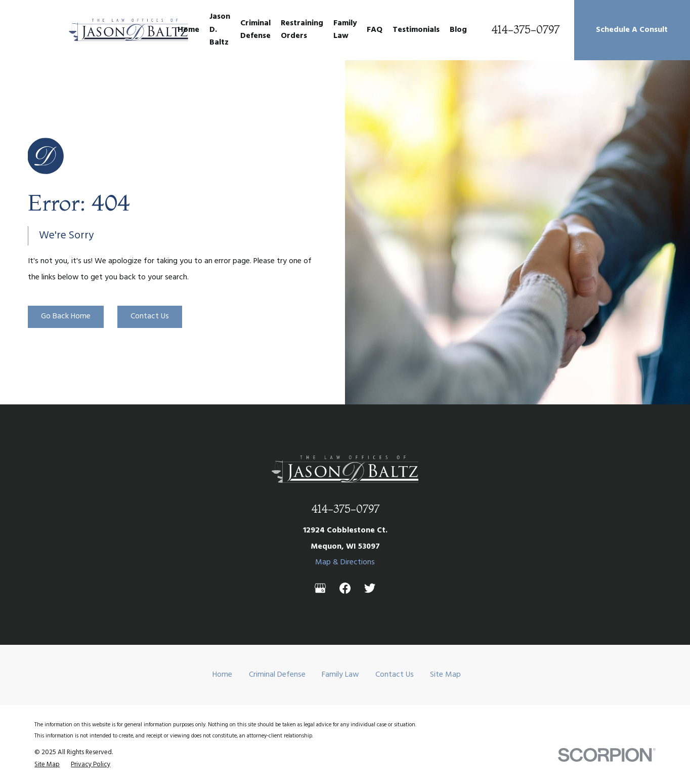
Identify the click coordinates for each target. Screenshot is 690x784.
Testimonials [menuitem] (416, 30)
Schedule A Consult (632, 30)
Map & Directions (345, 562)
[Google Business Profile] (320, 588)
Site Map (445, 675)
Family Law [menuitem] (345, 30)
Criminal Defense (277, 675)
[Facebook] (345, 588)
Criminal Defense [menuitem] (255, 30)
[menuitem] (47, 765)
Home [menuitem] (188, 30)
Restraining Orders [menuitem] (302, 30)
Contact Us (150, 316)
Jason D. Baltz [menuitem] (220, 29)
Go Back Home (66, 316)
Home (222, 675)
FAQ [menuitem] (375, 30)
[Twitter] (370, 588)
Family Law (340, 675)
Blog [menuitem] (458, 30)
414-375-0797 (525, 30)
